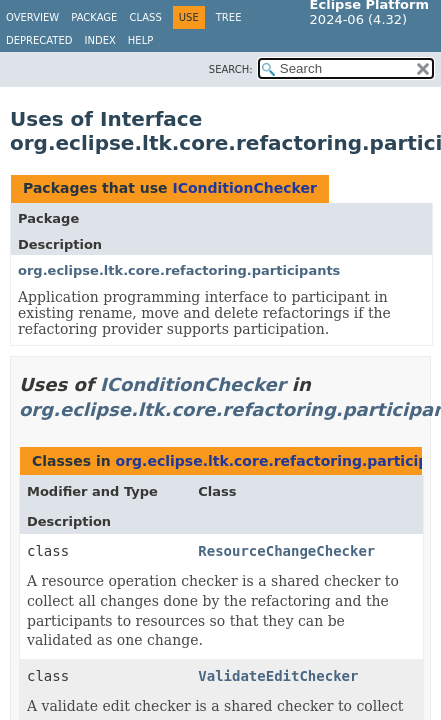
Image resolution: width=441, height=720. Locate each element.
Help (140, 40)
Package (94, 17)
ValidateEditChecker (278, 676)
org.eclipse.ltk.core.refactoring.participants (179, 270)
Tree (229, 17)
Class (145, 17)
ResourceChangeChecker (286, 551)
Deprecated (39, 40)
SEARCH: (231, 69)
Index (100, 40)
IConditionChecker (244, 188)
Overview (32, 17)
